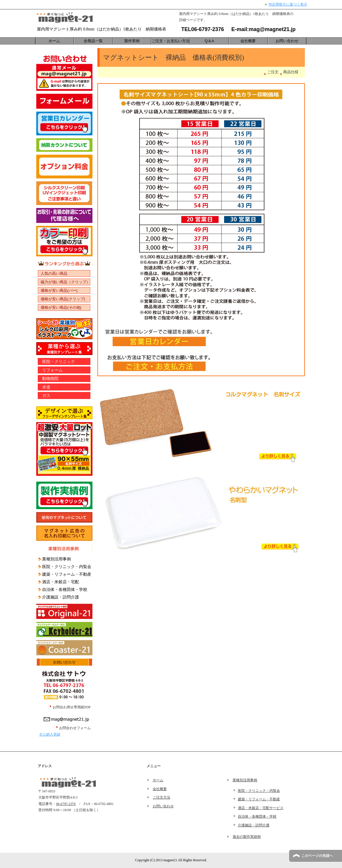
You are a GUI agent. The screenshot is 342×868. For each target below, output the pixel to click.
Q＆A (209, 41)
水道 (46, 387)
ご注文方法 (161, 797)
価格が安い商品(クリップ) (63, 299)
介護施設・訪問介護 (61, 597)
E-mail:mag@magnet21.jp (261, 29)
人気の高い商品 (54, 273)
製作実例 (132, 41)
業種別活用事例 (56, 559)
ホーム (54, 41)
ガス (46, 395)
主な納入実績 (50, 734)
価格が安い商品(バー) (59, 290)
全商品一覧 (93, 41)
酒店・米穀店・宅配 (61, 582)
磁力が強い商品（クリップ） (65, 282)
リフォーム (52, 370)
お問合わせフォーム (76, 728)
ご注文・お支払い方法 (171, 41)
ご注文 (273, 72)
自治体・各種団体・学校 (65, 589)
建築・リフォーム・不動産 (67, 574)
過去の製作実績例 (247, 837)
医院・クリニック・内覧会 (67, 567)
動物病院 (50, 378)
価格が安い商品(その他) (61, 307)
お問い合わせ (287, 41)
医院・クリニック (59, 361)
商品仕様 (291, 72)
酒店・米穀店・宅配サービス (261, 808)
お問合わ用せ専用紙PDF (72, 707)
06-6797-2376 (208, 29)
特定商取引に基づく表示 (288, 4)
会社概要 (248, 41)
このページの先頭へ (317, 856)
